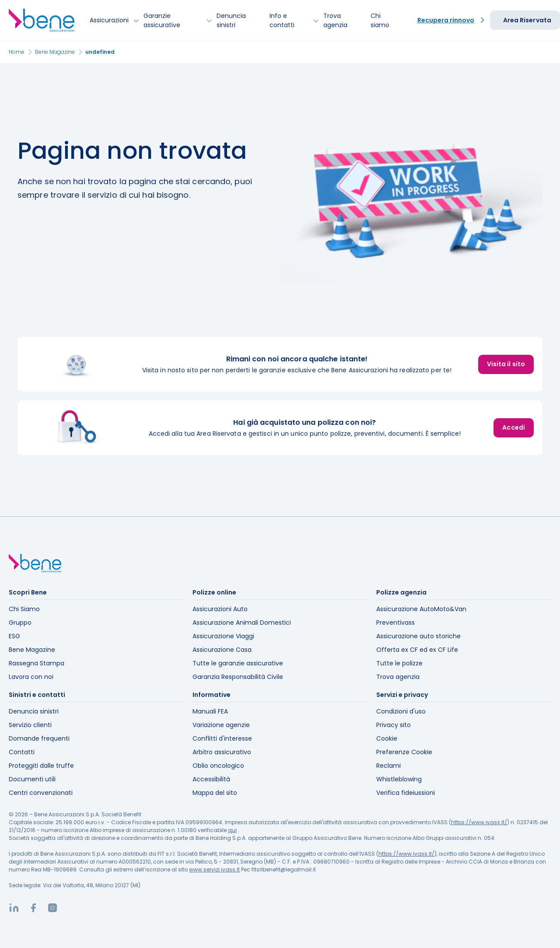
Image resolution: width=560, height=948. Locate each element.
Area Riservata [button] (527, 20)
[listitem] (280, 364)
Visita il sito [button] (506, 364)
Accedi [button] (514, 427)
